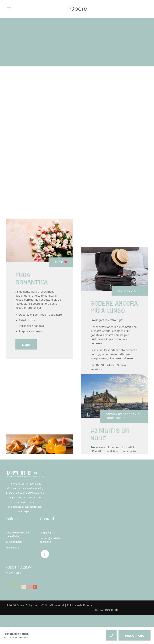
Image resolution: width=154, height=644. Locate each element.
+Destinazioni (19, 567)
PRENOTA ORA (135, 636)
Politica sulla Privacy (80, 605)
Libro (26, 345)
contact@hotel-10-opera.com (50, 540)
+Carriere (15, 573)
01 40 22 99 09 (48, 533)
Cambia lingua (103, 610)
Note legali (58, 605)
